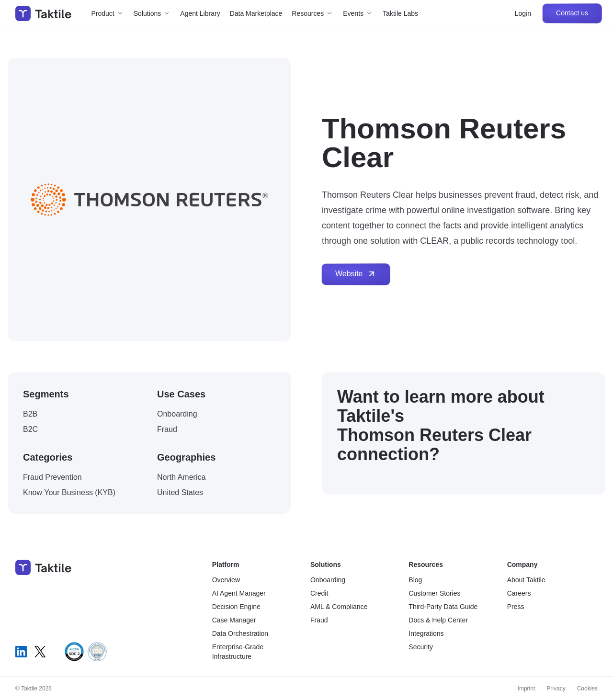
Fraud (319, 620)
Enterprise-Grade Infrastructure (238, 652)
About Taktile (526, 580)
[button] (108, 13)
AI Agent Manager (239, 593)
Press (516, 607)
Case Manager (234, 620)
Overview (226, 580)
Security (421, 647)
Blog (415, 580)
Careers (519, 593)
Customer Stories (434, 593)
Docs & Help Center (438, 620)
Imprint (527, 689)
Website (356, 274)
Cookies (587, 689)
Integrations (426, 633)
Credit (319, 593)
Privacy (556, 689)
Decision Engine (236, 607)
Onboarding (328, 580)
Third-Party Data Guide (443, 607)
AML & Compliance (339, 607)
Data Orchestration (240, 633)
